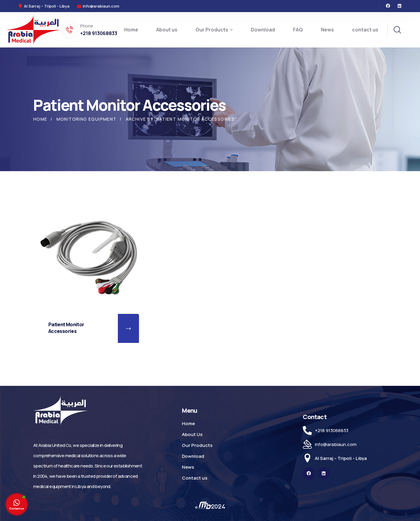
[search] (397, 30)
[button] (128, 329)
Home (40, 119)
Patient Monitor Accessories (66, 328)
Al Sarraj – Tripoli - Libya (341, 458)
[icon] (388, 6)
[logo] (33, 29)
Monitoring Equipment (87, 119)
